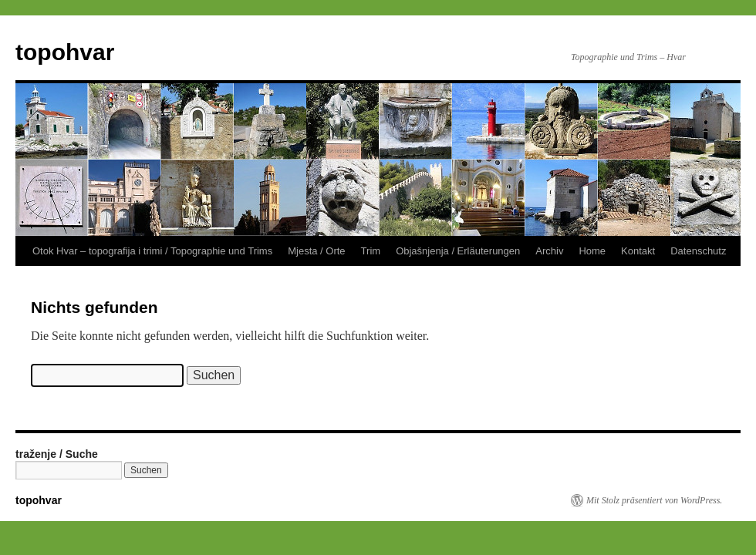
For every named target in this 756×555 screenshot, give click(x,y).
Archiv (549, 251)
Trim (371, 251)
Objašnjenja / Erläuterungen (458, 251)
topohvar (65, 52)
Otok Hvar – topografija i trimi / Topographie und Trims (152, 251)
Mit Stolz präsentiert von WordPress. (654, 500)
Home (592, 251)
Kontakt (638, 251)
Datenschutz (698, 251)
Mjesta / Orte (316, 251)
